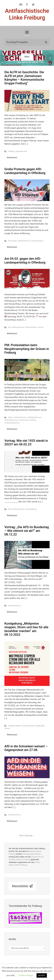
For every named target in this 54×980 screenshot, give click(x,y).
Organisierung (21, 151)
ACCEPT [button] (42, 975)
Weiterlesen (12, 158)
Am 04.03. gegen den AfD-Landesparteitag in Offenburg (25, 260)
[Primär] (27, 32)
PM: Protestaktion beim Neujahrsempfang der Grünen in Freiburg (27, 349)
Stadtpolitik (40, 726)
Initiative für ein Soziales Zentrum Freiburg (26, 858)
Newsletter (22, 886)
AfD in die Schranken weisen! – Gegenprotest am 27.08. (26, 748)
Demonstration (37, 241)
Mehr (27, 57)
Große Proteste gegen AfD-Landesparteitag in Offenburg (25, 171)
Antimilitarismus (11, 420)
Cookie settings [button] (26, 975)
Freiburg (11, 151)
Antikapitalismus (34, 417)
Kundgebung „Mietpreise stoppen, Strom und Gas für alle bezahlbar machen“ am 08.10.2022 (26, 629)
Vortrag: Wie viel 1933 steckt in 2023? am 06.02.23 (26, 442)
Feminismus (23, 420)
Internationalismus (12, 423)
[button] (4, 58)
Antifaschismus (24, 241)
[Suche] (27, 42)
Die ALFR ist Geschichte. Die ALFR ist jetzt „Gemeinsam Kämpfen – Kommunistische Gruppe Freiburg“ (24, 78)
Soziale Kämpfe (28, 726)
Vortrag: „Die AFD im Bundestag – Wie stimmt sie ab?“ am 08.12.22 (27, 531)
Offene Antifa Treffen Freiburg (24, 864)
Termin (41, 327)
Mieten (18, 726)
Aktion (14, 241)
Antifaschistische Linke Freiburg (27, 14)
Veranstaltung (31, 509)
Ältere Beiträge (26, 836)
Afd (10, 241)
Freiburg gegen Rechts (31, 854)
